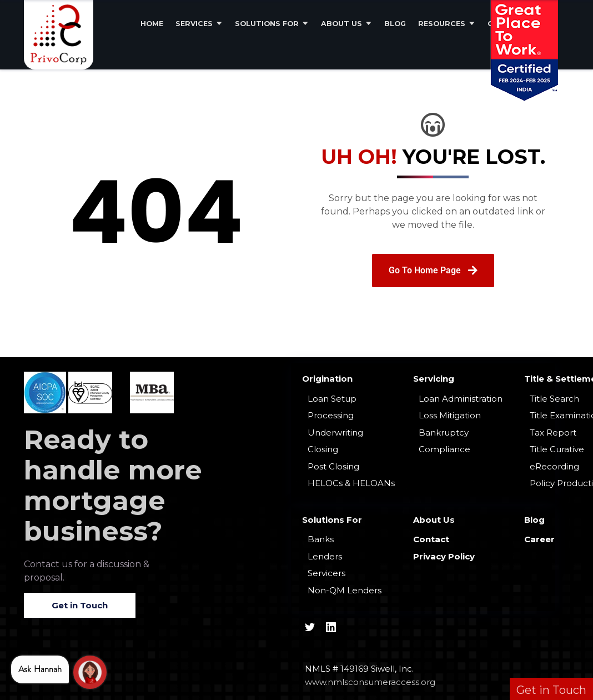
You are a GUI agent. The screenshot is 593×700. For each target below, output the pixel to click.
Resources (442, 24)
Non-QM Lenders (345, 590)
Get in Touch (80, 605)
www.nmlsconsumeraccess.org (370, 682)
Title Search (554, 399)
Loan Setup (332, 399)
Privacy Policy (444, 556)
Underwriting (335, 432)
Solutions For (267, 24)
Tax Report (553, 432)
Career (539, 539)
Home (152, 24)
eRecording (554, 466)
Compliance (444, 449)
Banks (321, 539)
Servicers (326, 573)
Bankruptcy (444, 432)
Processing (331, 415)
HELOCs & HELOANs (351, 483)
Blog (395, 24)
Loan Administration (461, 399)
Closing (323, 449)
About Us (341, 24)
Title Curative (557, 449)
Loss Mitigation (450, 415)
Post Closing (333, 466)
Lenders (325, 556)
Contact (431, 539)
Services (194, 24)
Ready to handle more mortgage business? (113, 485)
